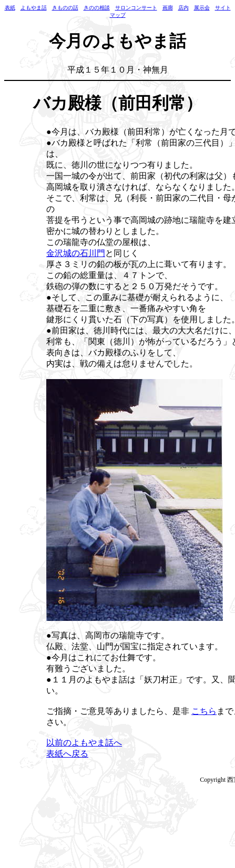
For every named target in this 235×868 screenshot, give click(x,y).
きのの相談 (97, 8)
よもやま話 (34, 8)
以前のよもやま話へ (84, 743)
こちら (204, 711)
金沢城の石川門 (76, 253)
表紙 (10, 8)
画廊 (168, 8)
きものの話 (65, 8)
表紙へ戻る (67, 754)
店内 (183, 8)
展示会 (202, 8)
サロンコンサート (136, 8)
